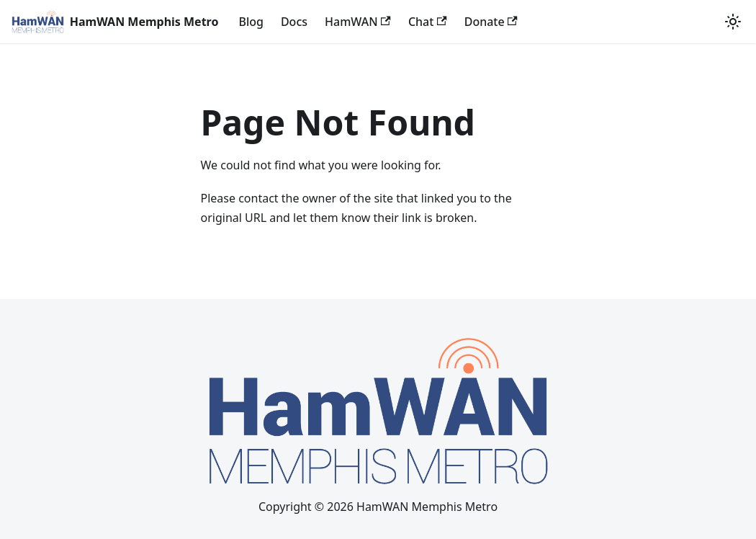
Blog (251, 22)
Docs (294, 22)
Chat (428, 22)
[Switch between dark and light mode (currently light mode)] (733, 22)
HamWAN (358, 22)
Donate (491, 22)
